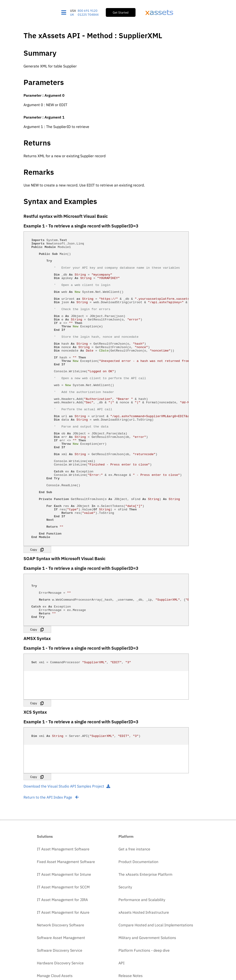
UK (72, 15)
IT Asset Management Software (63, 947)
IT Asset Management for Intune (64, 972)
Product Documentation (138, 959)
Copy (34, 633)
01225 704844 (88, 15)
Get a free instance (134, 947)
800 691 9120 (88, 11)
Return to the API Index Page (51, 895)
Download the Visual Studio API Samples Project (67, 884)
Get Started (121, 12)
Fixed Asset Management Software (66, 959)
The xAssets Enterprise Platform (145, 972)
